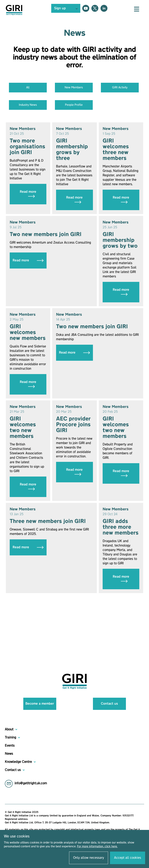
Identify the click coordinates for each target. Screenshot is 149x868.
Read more (28, 194)
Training (10, 738)
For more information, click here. (97, 847)
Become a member (40, 704)
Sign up (60, 8)
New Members (74, 88)
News (9, 754)
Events (10, 746)
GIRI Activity (120, 88)
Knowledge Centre (18, 762)
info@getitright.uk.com (31, 783)
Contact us (109, 704)
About (9, 729)
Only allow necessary (89, 858)
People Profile (74, 105)
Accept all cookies (128, 858)
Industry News (28, 105)
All (28, 88)
